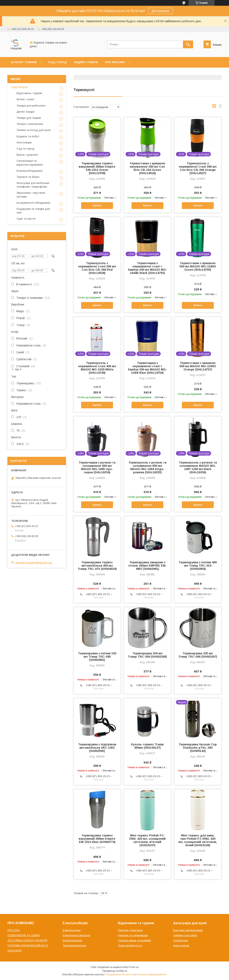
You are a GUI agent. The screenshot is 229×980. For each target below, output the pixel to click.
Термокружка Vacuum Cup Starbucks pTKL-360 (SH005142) (198, 748)
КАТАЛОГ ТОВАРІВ (24, 62)
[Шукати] (188, 44)
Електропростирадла (76, 935)
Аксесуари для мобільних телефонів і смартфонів (33, 185)
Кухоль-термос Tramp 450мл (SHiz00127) (147, 746)
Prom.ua (134, 967)
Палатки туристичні (130, 930)
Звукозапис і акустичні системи (31, 195)
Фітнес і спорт (25, 99)
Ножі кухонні (181, 945)
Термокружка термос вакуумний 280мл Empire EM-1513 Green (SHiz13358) (97, 168)
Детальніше (160, 11)
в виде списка (220, 107)
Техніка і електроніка (30, 124)
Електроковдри (72, 940)
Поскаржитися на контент (119, 975)
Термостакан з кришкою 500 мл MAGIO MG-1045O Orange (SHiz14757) (198, 366)
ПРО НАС (14, 930)
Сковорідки (180, 940)
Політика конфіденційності (151, 975)
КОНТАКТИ (14, 951)
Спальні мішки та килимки (134, 940)
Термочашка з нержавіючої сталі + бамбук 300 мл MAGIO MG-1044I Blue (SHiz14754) (147, 368)
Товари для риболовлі (31, 106)
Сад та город (25, 149)
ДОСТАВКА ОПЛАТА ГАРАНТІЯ (27, 940)
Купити (97, 205)
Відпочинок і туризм (29, 93)
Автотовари (24, 142)
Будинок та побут (28, 136)
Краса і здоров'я (27, 155)
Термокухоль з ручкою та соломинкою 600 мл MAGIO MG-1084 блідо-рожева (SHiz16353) (147, 467)
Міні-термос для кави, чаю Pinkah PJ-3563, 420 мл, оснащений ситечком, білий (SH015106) (198, 840)
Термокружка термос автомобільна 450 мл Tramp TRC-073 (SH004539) (97, 566)
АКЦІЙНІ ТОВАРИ (86, 62)
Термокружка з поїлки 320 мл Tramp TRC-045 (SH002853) (97, 657)
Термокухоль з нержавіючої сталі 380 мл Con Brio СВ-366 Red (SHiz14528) (97, 268)
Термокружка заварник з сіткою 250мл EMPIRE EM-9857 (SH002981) (147, 566)
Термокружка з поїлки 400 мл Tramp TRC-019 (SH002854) (198, 566)
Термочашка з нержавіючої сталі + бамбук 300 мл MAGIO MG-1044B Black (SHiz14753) (147, 268)
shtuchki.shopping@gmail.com (34, 562)
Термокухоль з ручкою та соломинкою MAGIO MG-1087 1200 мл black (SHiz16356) (198, 467)
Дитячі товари (25, 112)
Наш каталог (20, 87)
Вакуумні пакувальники (188, 930)
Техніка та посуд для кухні (34, 130)
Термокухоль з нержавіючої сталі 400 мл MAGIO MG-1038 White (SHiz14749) (97, 368)
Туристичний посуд (130, 945)
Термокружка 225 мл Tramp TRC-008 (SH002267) (198, 655)
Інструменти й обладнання (33, 203)
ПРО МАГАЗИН (115, 62)
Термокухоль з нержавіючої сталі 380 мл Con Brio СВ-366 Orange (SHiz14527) (198, 168)
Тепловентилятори (74, 945)
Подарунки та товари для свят (33, 211)
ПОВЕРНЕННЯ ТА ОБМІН (24, 935)
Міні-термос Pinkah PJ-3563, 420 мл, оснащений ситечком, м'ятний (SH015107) (147, 840)
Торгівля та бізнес (28, 177)
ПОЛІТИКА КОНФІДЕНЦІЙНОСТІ (28, 945)
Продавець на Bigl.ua (115, 971)
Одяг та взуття (26, 219)
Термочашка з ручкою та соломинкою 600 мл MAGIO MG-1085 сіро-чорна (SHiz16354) (97, 467)
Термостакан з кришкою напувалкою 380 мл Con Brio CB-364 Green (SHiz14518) (147, 168)
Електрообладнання (29, 171)
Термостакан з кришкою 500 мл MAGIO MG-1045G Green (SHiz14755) (198, 266)
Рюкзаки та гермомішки (133, 935)
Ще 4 (18, 369)
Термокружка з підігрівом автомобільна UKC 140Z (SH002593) (97, 748)
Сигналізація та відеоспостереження (30, 163)
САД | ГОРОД (57, 62)
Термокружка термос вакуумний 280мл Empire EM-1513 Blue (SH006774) (97, 839)
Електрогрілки (72, 930)
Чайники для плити (185, 935)
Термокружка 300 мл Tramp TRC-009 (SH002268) (147, 655)
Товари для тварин (29, 118)
